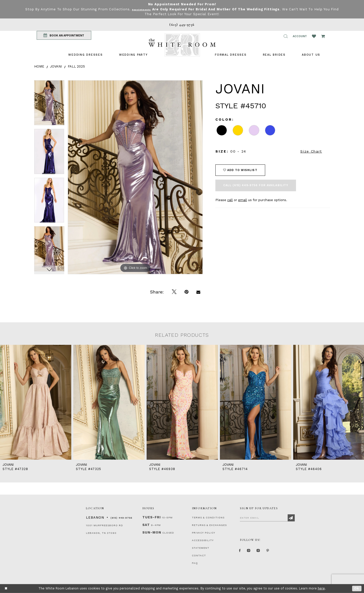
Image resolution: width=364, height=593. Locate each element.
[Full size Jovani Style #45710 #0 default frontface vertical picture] (135, 177)
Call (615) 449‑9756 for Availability (256, 185)
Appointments (146, 9)
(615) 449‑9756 (121, 518)
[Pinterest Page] (279, 553)
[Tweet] (174, 292)
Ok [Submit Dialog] (357, 588)
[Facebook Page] (241, 553)
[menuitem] (85, 55)
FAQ (195, 563)
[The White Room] (182, 45)
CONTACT (199, 555)
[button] (286, 36)
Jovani (56, 66)
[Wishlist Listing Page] (314, 36)
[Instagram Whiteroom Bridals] (267, 553)
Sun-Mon (152, 532)
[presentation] (36, 402)
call (230, 200)
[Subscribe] (291, 518)
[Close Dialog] (6, 589)
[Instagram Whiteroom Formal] (253, 553)
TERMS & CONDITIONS (208, 517)
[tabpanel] (49, 105)
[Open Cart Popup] (323, 36)
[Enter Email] (267, 518)
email (243, 200)
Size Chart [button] (311, 151)
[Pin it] (186, 292)
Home (39, 66)
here (321, 588)
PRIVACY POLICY (203, 533)
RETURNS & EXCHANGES (209, 525)
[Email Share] (198, 292)
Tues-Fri (152, 517)
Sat (146, 525)
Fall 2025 (76, 66)
